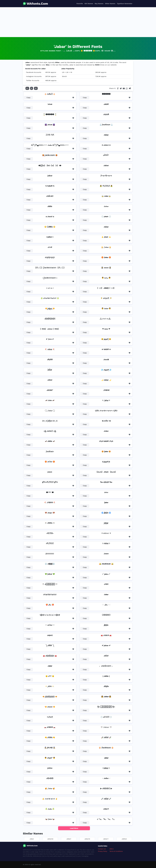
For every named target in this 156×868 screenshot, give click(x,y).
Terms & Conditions (116, 851)
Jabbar (124, 839)
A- (27, 88)
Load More (74, 828)
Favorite (80, 4)
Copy (29, 98)
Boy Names (99, 4)
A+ (36, 88)
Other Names (110, 4)
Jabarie (87, 839)
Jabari (69, 839)
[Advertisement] (78, 22)
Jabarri (106, 839)
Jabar (32, 839)
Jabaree (50, 839)
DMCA (112, 849)
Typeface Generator (125, 4)
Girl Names (89, 4)
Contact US (102, 849)
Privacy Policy (103, 851)
